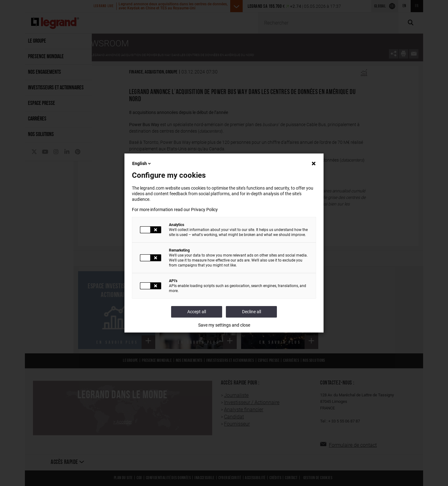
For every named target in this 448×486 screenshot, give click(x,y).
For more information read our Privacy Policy (175, 210)
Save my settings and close (224, 325)
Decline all (252, 312)
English (142, 163)
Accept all (197, 312)
